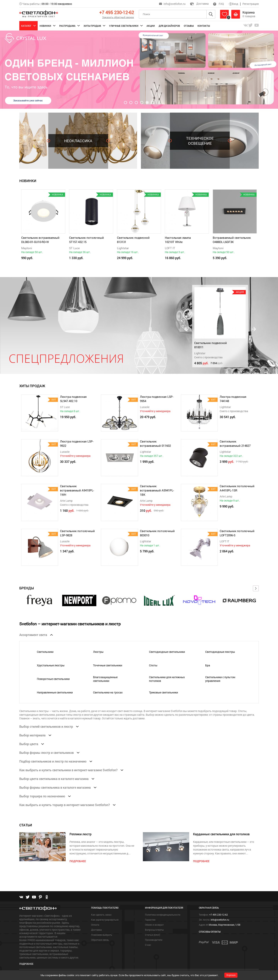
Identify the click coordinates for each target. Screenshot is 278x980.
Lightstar (123, 248)
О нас (148, 945)
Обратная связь (100, 940)
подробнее (78, 861)
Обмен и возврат (154, 925)
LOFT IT (170, 248)
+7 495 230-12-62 (117, 12)
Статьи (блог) (153, 935)
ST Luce (74, 248)
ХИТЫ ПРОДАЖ (32, 386)
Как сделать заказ (101, 915)
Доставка (199, 4)
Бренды (27, 588)
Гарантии (150, 920)
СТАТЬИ (26, 825)
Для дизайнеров (169, 26)
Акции (151, 26)
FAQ (219, 4)
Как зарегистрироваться (105, 920)
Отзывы (189, 26)
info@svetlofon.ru (175, 4)
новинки (28, 181)
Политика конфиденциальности (163, 915)
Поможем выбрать (102, 935)
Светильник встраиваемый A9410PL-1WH (77, 490)
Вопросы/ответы (154, 930)
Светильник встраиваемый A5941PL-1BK (157, 490)
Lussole (145, 407)
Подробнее (26, 964)
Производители (154, 940)
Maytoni (27, 248)
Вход (234, 4)
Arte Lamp (66, 501)
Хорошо (231, 975)
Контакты (204, 26)
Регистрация (251, 4)
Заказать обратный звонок (118, 17)
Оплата (95, 925)
